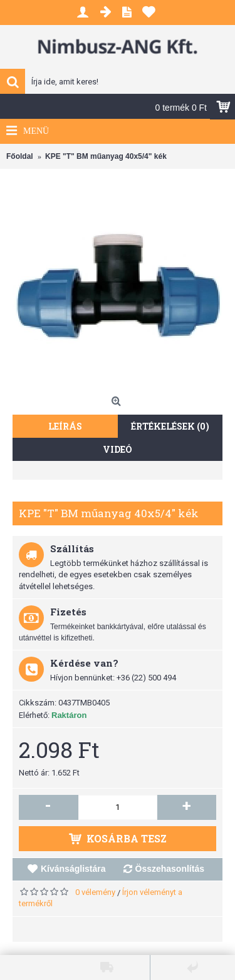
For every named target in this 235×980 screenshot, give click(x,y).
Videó (118, 449)
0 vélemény (95, 892)
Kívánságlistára (73, 869)
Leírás (65, 426)
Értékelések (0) (170, 426)
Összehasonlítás (170, 869)
